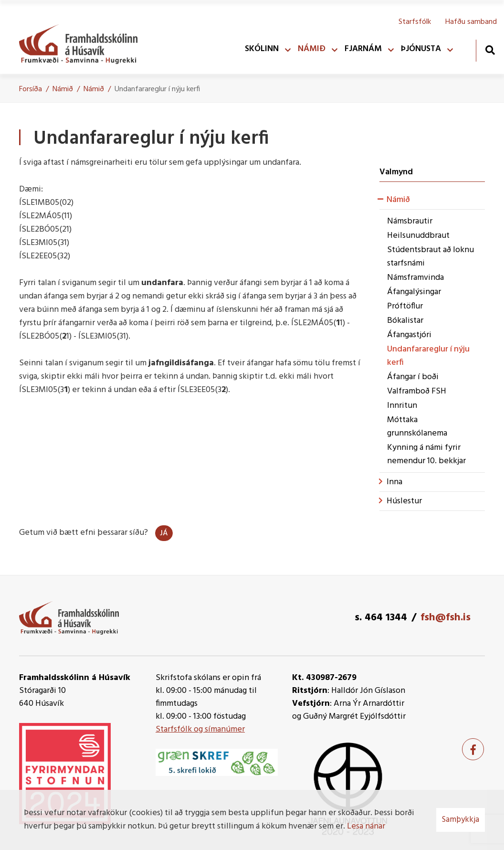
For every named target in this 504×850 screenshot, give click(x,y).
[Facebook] (473, 749)
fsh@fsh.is (446, 618)
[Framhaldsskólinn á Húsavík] (83, 42)
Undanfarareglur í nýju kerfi (157, 89)
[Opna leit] (490, 50)
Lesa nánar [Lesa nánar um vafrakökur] (366, 826)
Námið (63, 89)
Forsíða (31, 89)
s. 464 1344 (381, 618)
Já (164, 533)
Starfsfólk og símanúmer (200, 729)
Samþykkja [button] (461, 820)
